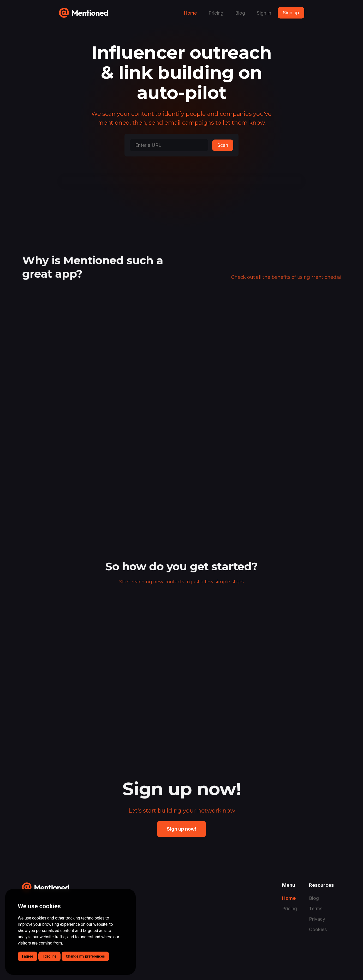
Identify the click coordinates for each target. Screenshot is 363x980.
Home (190, 13)
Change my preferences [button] (85, 956)
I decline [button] (49, 956)
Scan (223, 145)
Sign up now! (181, 829)
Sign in (264, 13)
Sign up (291, 13)
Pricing (216, 13)
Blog (240, 13)
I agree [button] (28, 956)
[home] (84, 11)
